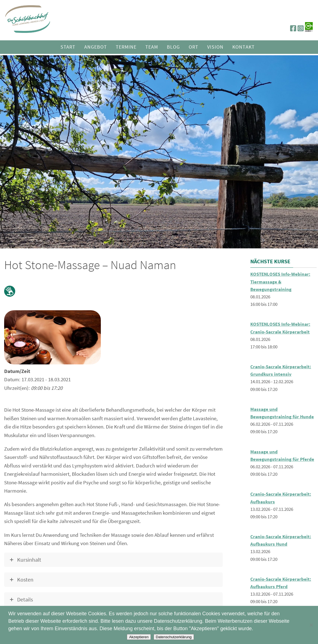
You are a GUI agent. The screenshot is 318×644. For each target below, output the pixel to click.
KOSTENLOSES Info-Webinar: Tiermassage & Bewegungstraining (280, 282)
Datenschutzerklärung (174, 637)
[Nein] (311, 625)
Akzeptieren (139, 637)
